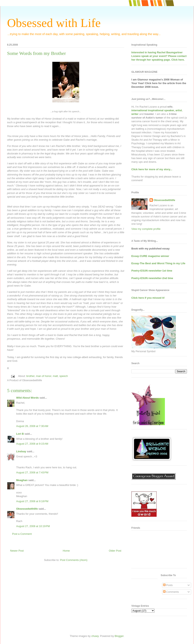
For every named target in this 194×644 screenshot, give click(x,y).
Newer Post (17, 551)
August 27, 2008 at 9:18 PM (32, 501)
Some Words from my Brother (36, 53)
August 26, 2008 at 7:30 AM (32, 426)
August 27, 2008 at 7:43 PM (32, 472)
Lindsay (21, 451)
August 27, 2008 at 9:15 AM (32, 444)
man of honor (44, 376)
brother (30, 376)
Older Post (115, 551)
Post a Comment (22, 534)
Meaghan (22, 480)
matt (55, 376)
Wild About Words (27, 398)
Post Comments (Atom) (74, 560)
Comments (171, 592)
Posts (168, 585)
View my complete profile (146, 229)
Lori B (20, 434)
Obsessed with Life (54, 23)
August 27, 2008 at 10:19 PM (33, 526)
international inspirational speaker (153, 110)
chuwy (95, 636)
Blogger (119, 636)
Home (66, 551)
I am (134, 80)
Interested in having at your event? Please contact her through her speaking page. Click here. (159, 56)
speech (64, 376)
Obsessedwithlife (27, 509)
